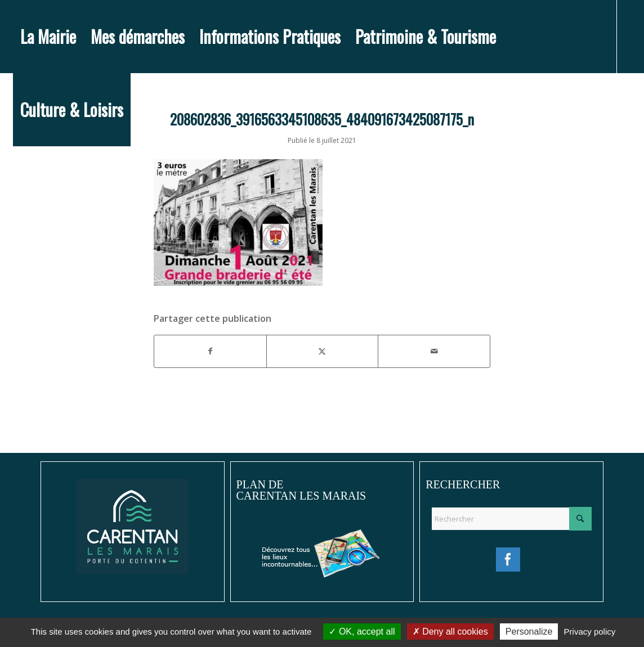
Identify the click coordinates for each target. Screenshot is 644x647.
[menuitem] (48, 37)
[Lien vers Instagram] (33, 182)
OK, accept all (362, 632)
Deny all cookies (450, 632)
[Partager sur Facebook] (210, 351)
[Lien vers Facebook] (16, 182)
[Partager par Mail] (434, 351)
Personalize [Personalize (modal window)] (529, 632)
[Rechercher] (511, 519)
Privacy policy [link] (590, 632)
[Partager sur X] (323, 351)
